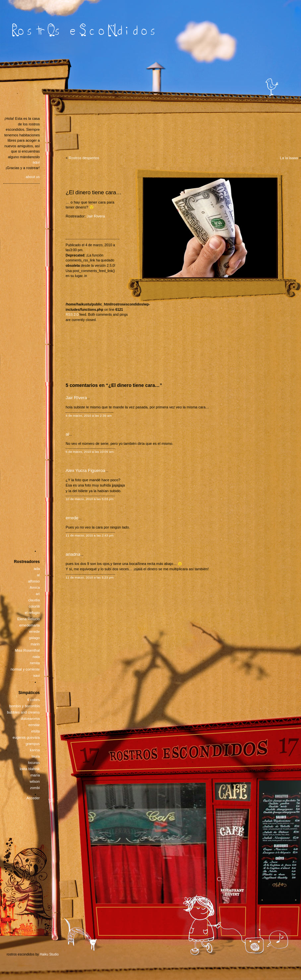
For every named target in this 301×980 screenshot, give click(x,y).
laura (36, 756)
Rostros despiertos (84, 158)
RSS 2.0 (72, 315)
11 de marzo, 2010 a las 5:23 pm (90, 577)
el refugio (32, 613)
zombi (35, 788)
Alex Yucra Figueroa (86, 470)
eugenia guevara (26, 737)
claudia (34, 600)
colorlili (34, 606)
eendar (34, 725)
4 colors (33, 700)
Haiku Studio (49, 954)
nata (36, 657)
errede (72, 518)
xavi (36, 676)
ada (37, 569)
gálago (34, 638)
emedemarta (30, 625)
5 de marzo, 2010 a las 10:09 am (90, 452)
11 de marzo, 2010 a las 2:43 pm (90, 535)
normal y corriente (25, 669)
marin (35, 644)
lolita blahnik (30, 769)
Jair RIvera (76, 398)
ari (38, 594)
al (67, 434)
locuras (34, 763)
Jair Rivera (96, 216)
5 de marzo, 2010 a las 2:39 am (89, 416)
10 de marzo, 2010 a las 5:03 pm (90, 499)
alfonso (34, 581)
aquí (36, 162)
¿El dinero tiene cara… (94, 192)
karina (35, 750)
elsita (35, 731)
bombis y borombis (25, 706)
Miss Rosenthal (27, 650)
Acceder (33, 798)
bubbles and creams (23, 712)
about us (33, 177)
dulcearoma (30, 719)
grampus (33, 744)
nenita (35, 663)
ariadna (73, 554)
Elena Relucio (29, 619)
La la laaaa (289, 158)
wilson (35, 781)
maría (35, 775)
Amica (35, 587)
